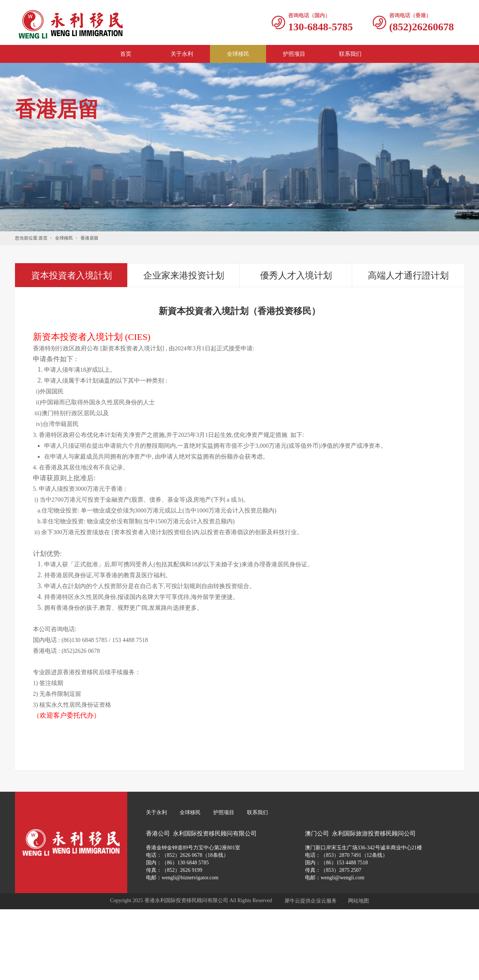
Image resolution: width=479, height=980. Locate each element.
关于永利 (182, 54)
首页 (126, 54)
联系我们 (350, 54)
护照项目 (294, 54)
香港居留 (89, 238)
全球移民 (238, 54)
